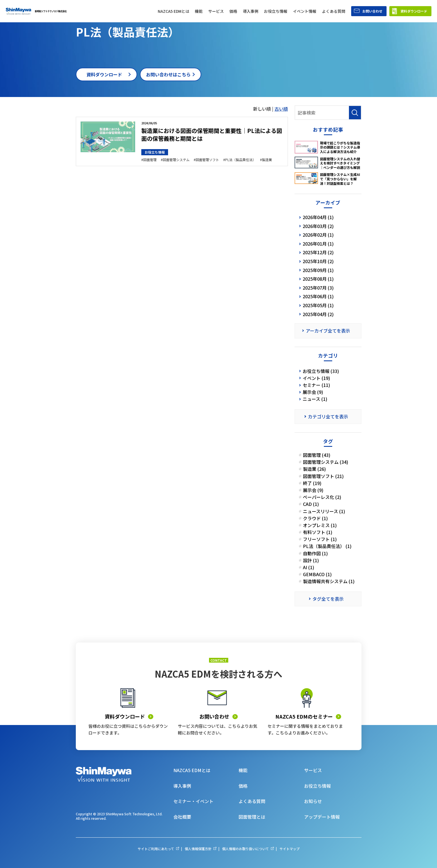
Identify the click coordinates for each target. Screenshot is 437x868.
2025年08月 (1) (318, 279)
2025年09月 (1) (318, 270)
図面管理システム (176, 160)
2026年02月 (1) (318, 235)
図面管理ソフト (207, 160)
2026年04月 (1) (318, 217)
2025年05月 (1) (318, 305)
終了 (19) (312, 483)
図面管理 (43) (317, 455)
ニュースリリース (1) (324, 511)
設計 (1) (311, 560)
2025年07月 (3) (318, 288)
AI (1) (309, 567)
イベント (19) (316, 378)
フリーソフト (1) (320, 539)
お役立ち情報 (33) (321, 371)
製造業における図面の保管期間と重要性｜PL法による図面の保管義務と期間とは (212, 134)
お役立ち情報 (155, 152)
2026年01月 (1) (318, 244)
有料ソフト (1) (318, 532)
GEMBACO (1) (317, 574)
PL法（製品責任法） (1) (327, 546)
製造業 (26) (314, 469)
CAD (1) (311, 504)
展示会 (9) (313, 392)
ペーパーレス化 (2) (322, 497)
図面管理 (150, 160)
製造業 (267, 160)
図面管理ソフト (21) (323, 476)
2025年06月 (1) (318, 296)
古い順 (281, 109)
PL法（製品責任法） (241, 160)
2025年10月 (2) (318, 261)
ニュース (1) (315, 399)
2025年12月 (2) (318, 252)
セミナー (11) (316, 385)
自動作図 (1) (315, 553)
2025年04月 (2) (318, 314)
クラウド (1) (315, 518)
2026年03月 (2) (318, 226)
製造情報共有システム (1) (329, 581)
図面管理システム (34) (326, 462)
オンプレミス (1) (320, 525)
